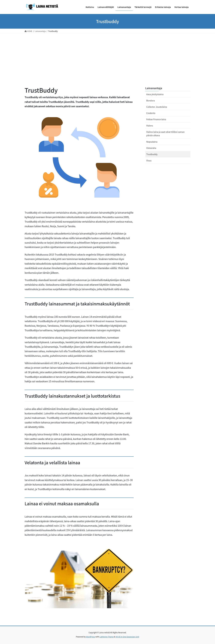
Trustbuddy (152, 154)
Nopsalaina (152, 142)
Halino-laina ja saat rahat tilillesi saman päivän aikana (165, 134)
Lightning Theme (107, 637)
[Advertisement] (107, 56)
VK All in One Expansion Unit (127, 637)
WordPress (91, 637)
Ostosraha (151, 148)
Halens (150, 126)
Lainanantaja (154, 88)
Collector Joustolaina (157, 107)
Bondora (150, 101)
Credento (151, 113)
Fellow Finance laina (156, 119)
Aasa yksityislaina (155, 94)
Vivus (149, 160)
